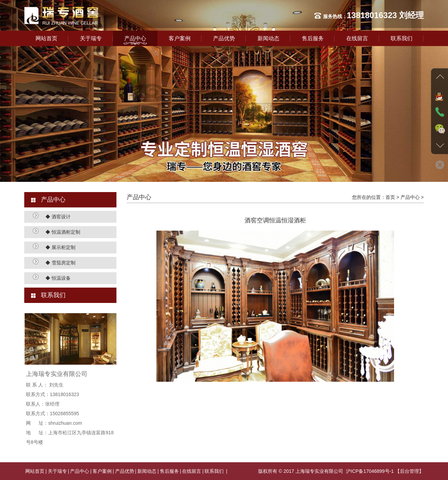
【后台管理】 (409, 471)
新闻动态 (268, 38)
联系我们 (402, 38)
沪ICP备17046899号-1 (370, 471)
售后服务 (313, 38)
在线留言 (357, 38)
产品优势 (224, 38)
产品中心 (135, 38)
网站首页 (46, 38)
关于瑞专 (91, 38)
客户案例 (180, 38)
